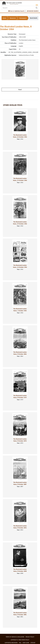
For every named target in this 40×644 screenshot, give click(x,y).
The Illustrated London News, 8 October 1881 (20, 614)
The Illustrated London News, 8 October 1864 (20, 353)
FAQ (20, 643)
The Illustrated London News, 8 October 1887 (20, 483)
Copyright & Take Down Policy (20, 640)
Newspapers (23, 18)
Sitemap (33, 643)
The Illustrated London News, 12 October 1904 (20, 266)
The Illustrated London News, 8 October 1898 (20, 570)
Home (4, 18)
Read (20, 90)
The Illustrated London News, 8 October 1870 (20, 440)
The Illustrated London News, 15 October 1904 (20, 179)
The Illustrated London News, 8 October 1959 (20, 397)
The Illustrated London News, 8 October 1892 (20, 527)
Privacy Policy (30, 637)
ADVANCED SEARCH (33, 11)
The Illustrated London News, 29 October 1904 (20, 223)
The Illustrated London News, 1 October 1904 (20, 310)
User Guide (26, 643)
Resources (13, 18)
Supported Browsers (11, 643)
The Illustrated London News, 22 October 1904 (20, 136)
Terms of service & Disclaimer (15, 637)
